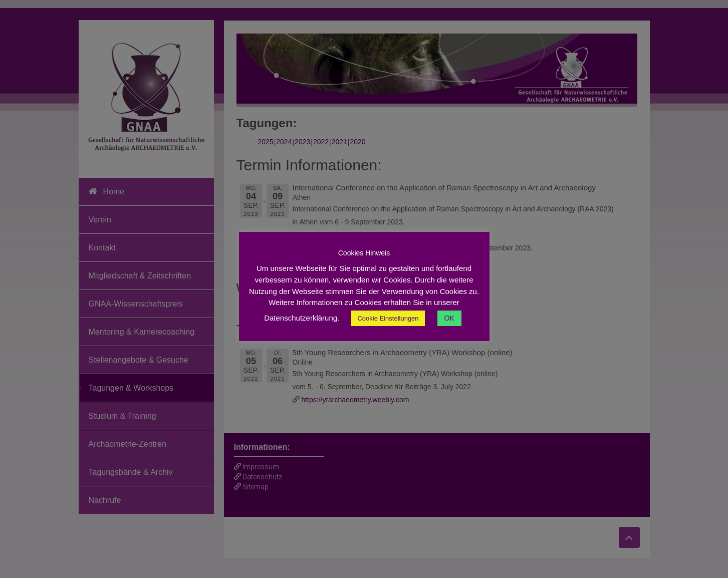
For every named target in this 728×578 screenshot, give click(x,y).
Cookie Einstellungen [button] (388, 318)
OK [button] (449, 318)
